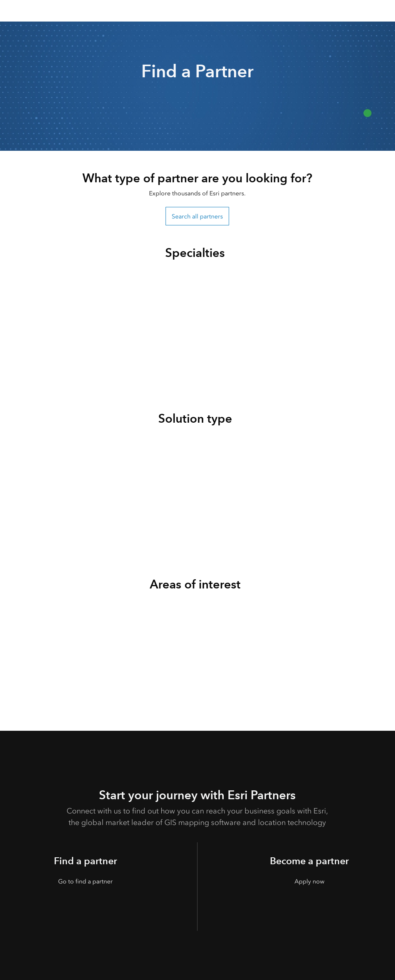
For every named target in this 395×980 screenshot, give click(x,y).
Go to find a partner (85, 881)
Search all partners (197, 216)
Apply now (310, 881)
